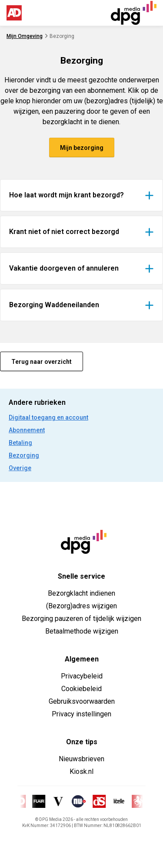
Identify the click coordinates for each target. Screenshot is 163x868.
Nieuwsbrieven (81, 759)
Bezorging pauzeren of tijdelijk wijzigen (81, 619)
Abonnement (27, 430)
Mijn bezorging (82, 148)
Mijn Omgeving (25, 36)
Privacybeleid (82, 676)
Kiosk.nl (81, 771)
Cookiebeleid (81, 689)
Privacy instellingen (81, 714)
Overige (20, 468)
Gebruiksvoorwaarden (82, 701)
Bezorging (24, 455)
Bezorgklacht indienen (81, 593)
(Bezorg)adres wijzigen (81, 606)
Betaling (20, 443)
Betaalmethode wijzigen (82, 631)
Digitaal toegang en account (48, 417)
